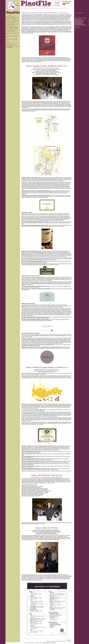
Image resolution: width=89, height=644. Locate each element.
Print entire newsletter (79, 13)
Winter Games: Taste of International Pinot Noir (12, 34)
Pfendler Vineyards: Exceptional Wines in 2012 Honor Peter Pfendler (12, 28)
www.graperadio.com (58, 479)
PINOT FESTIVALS (62, 8)
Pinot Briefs (8, 42)
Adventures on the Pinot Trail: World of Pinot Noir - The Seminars (12, 19)
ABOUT (68, 8)
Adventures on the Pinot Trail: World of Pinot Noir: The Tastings (12, 22)
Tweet (76, 27)
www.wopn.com (33, 480)
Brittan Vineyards (78, 20)
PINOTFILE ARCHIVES (25, 8)
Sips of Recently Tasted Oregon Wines (11, 40)
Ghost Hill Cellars (78, 23)
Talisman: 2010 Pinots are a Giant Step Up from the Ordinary (12, 25)
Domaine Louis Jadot (79, 21)
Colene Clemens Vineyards (80, 20)
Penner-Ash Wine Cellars (80, 24)
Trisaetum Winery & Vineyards (81, 25)
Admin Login (54, 643)
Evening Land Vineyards (80, 22)
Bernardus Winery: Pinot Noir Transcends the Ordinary (11, 31)
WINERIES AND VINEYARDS (45, 8)
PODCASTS (54, 8)
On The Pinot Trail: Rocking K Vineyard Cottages (11, 45)
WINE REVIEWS (35, 8)
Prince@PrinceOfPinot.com (46, 643)
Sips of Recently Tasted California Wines (12, 37)
